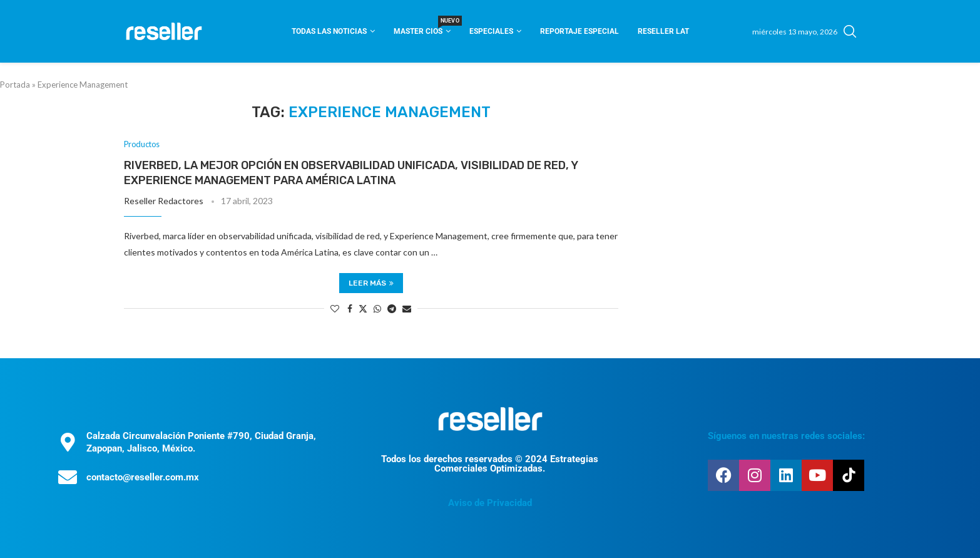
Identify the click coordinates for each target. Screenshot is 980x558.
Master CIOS (422, 27)
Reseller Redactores (164, 201)
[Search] (850, 31)
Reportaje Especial (579, 31)
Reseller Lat (663, 31)
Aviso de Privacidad (490, 503)
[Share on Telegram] (392, 308)
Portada (15, 85)
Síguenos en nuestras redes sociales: (786, 436)
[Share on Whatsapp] (377, 308)
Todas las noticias (329, 31)
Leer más (371, 283)
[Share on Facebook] (350, 308)
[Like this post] (335, 308)
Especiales (491, 31)
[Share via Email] (407, 308)
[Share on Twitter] (363, 308)
